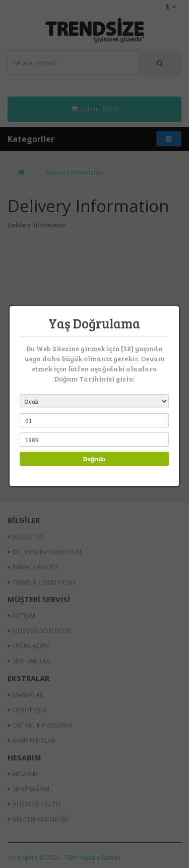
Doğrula (94, 459)
